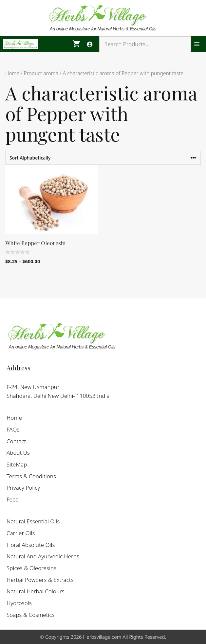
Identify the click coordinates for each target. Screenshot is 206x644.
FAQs (13, 429)
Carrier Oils (21, 533)
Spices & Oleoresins (31, 568)
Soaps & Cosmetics (31, 615)
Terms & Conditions (31, 476)
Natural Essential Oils (33, 521)
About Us (18, 453)
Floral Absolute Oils (31, 545)
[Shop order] (103, 158)
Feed (13, 499)
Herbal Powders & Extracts (40, 580)
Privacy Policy (23, 488)
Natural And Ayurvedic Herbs (43, 556)
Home (12, 73)
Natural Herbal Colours (36, 591)
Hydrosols (19, 603)
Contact (16, 441)
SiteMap (17, 464)
